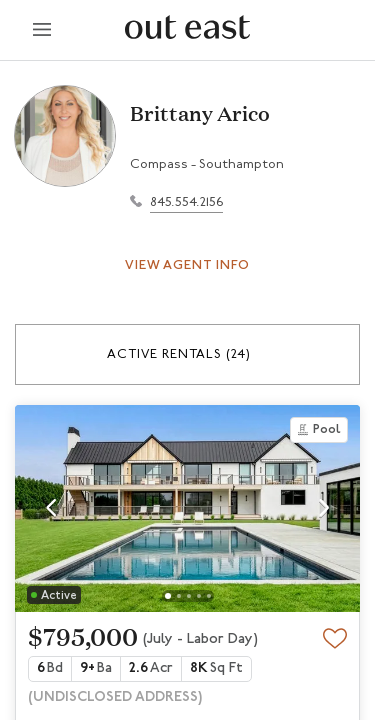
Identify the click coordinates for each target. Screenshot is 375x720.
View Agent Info (187, 265)
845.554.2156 (186, 202)
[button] (187, 354)
